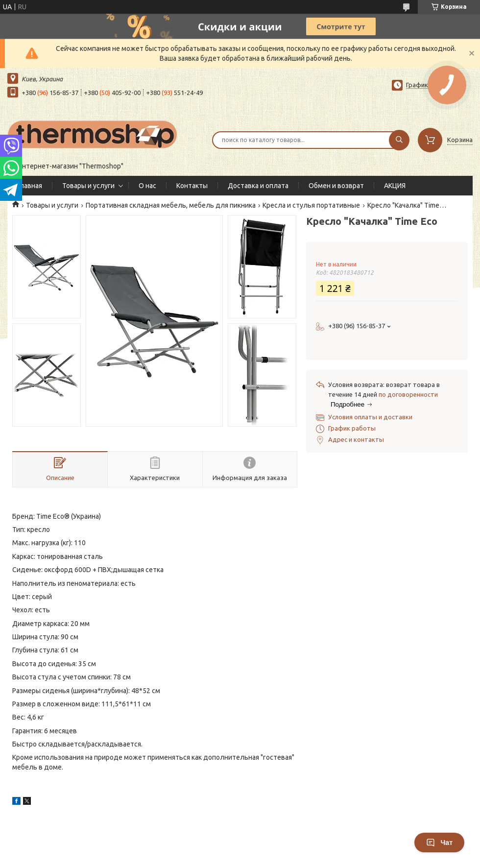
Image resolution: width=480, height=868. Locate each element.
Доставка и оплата (258, 186)
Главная (30, 186)
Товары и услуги (88, 186)
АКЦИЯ (395, 186)
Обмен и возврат (336, 186)
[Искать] (399, 140)
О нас (147, 186)
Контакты (192, 186)
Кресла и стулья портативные (311, 205)
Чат (439, 843)
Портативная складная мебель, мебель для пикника (171, 205)
